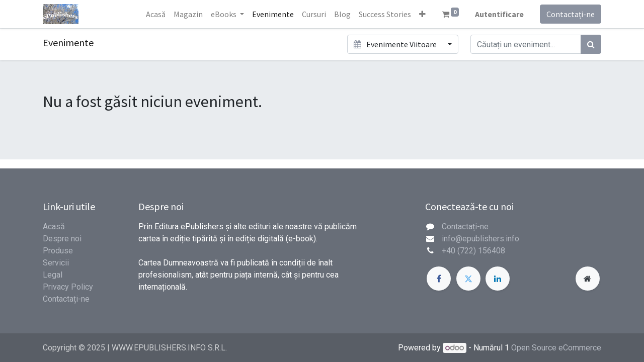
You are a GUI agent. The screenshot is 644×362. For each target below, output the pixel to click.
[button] (422, 14)
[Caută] (591, 44)
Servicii (56, 263)
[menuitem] (156, 14)
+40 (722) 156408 (473, 251)
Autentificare (499, 14)
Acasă (54, 227)
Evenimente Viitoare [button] (396, 44)
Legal (53, 275)
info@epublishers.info (480, 239)
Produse (58, 251)
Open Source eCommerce (556, 348)
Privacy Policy (68, 287)
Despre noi (62, 239)
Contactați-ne (571, 14)
